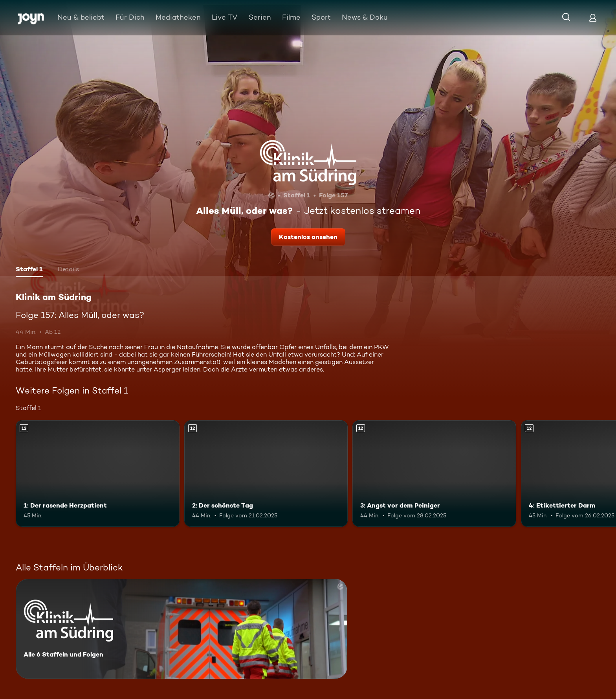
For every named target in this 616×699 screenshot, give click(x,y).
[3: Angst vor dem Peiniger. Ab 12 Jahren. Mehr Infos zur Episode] (434, 474)
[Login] (593, 17)
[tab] (29, 270)
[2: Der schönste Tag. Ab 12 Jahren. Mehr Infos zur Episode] (266, 474)
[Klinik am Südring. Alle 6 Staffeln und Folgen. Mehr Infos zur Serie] (181, 629)
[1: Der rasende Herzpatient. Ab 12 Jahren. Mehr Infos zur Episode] (98, 474)
